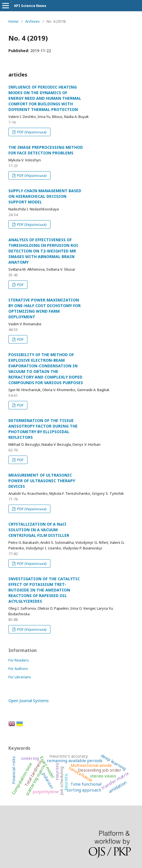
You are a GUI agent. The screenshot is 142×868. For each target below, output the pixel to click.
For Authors (18, 669)
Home (13, 21)
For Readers (19, 660)
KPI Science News (30, 6)
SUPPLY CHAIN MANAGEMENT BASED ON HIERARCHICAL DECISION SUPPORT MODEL (45, 196)
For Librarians (20, 677)
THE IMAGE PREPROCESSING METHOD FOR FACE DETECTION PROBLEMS (46, 150)
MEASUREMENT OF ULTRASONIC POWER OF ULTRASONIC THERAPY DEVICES (42, 481)
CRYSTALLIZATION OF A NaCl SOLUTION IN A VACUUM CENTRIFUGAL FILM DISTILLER (39, 530)
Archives (32, 21)
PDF (20, 285)
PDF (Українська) (31, 132)
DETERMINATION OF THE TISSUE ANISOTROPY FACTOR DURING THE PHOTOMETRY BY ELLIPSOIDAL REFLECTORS (43, 429)
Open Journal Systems (29, 701)
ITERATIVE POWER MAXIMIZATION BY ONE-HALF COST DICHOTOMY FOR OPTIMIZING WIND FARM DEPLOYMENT (45, 308)
